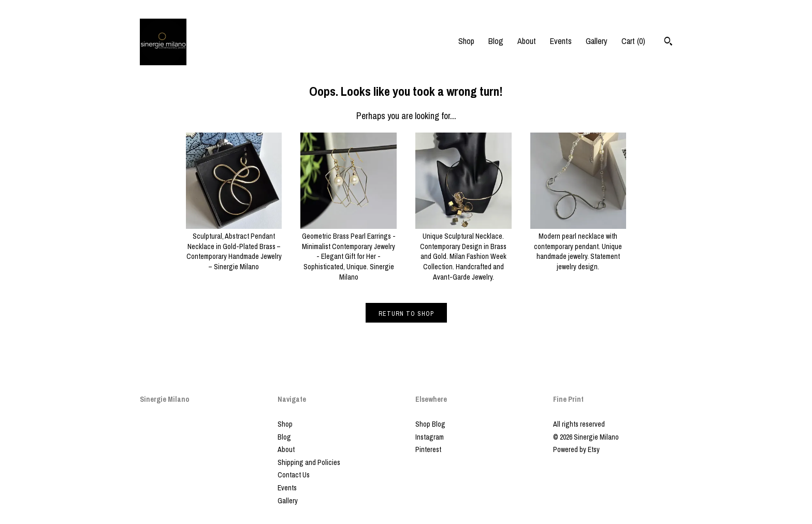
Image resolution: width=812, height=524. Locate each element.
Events (561, 41)
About (527, 41)
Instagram (430, 437)
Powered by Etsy (576, 449)
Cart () (633, 41)
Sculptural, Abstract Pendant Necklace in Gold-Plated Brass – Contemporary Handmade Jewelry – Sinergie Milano (234, 246)
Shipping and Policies (309, 462)
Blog (496, 41)
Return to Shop (406, 314)
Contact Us (294, 475)
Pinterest (428, 449)
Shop (466, 41)
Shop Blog (430, 424)
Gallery (597, 41)
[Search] (668, 42)
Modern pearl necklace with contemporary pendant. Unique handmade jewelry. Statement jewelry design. (578, 246)
